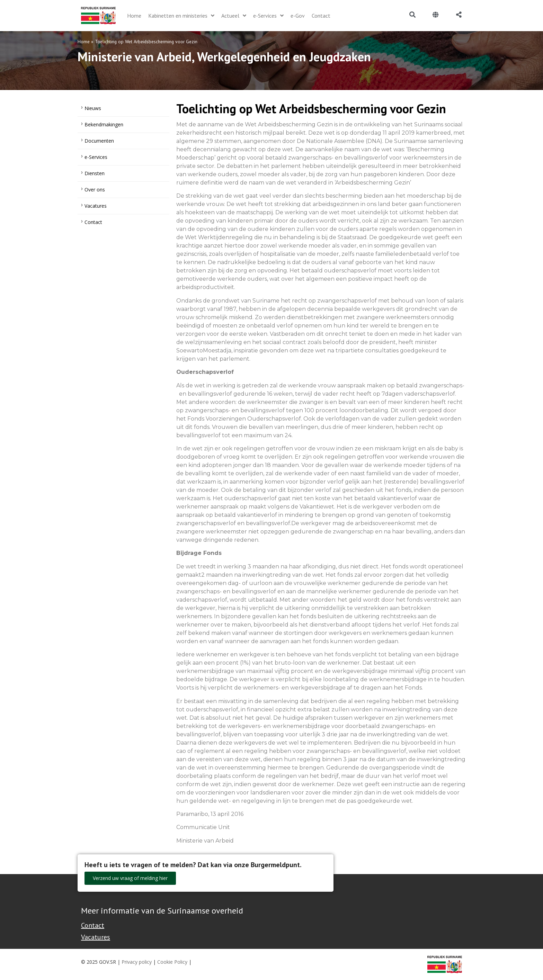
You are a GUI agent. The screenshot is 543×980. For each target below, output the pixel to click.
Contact (93, 222)
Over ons (95, 190)
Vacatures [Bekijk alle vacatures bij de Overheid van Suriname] (96, 937)
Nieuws (93, 108)
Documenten (99, 141)
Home (84, 42)
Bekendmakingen (104, 124)
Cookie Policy (172, 962)
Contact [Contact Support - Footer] (93, 925)
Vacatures (96, 206)
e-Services (96, 157)
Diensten (95, 173)
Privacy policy (137, 962)
